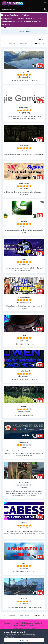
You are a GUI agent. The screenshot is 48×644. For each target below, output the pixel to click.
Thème (17, 623)
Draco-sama (24, 442)
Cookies (31, 625)
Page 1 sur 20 (25, 43)
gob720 (24, 221)
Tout (24, 32)
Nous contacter (20, 625)
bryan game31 (24, 72)
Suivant (37, 43)
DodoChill (24, 407)
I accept (24, 640)
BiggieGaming (24, 108)
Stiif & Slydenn (24, 183)
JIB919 (24, 563)
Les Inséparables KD (24, 297)
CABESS (24, 523)
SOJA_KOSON (24, 483)
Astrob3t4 (24, 259)
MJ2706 (24, 599)
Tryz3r (24, 335)
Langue (8, 623)
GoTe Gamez (24, 146)
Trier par (41, 39)
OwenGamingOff (24, 371)
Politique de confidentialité (32, 623)
